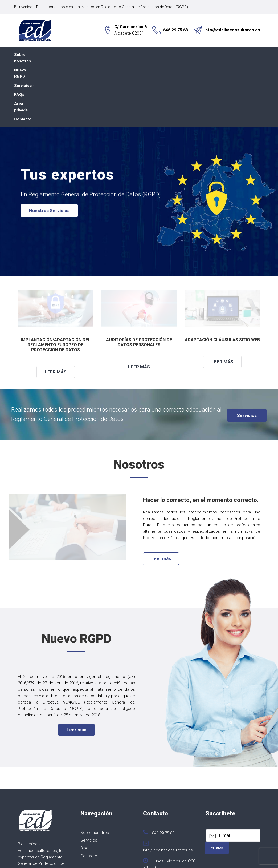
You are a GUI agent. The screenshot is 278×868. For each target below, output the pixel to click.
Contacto (191, 55)
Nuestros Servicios (49, 149)
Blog (84, 784)
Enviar (217, 783)
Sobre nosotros (32, 55)
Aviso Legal (166, 852)
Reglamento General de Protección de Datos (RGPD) (148, 7)
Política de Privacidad (134, 852)
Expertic (155, 859)
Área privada (159, 55)
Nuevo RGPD (70, 55)
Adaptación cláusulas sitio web (222, 275)
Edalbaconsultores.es (58, 7)
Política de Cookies (197, 852)
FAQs (131, 55)
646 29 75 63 (176, 30)
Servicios (102, 55)
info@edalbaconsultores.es (232, 30)
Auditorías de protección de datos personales (139, 278)
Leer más (56, 307)
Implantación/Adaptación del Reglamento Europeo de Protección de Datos (56, 280)
